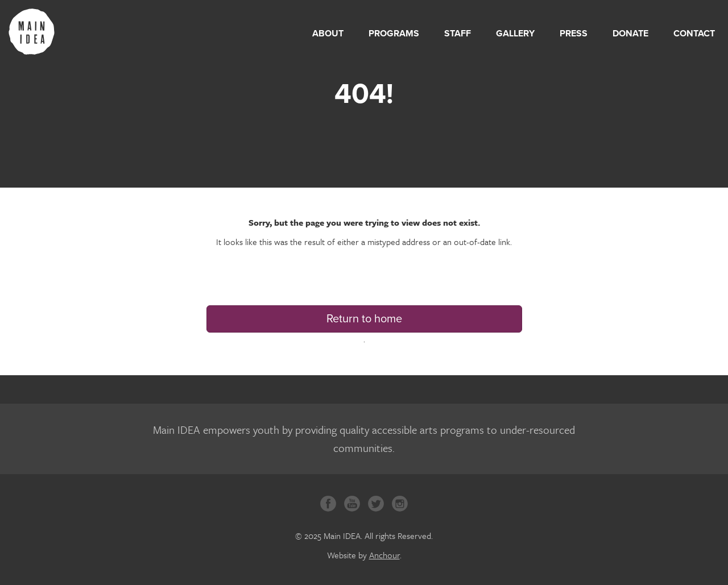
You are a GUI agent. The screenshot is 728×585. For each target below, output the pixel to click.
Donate (630, 34)
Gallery (515, 34)
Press (574, 34)
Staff (458, 34)
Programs (394, 34)
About (328, 34)
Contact (694, 34)
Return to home (364, 319)
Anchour (384, 555)
